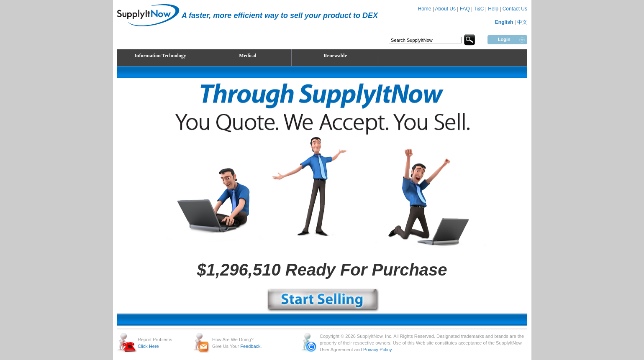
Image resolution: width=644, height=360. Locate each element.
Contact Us (515, 9)
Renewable (335, 56)
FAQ (465, 9)
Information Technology (160, 56)
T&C (479, 9)
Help (493, 9)
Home (424, 9)
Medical (248, 56)
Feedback (250, 346)
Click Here (148, 346)
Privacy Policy (377, 350)
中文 (522, 22)
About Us (445, 9)
